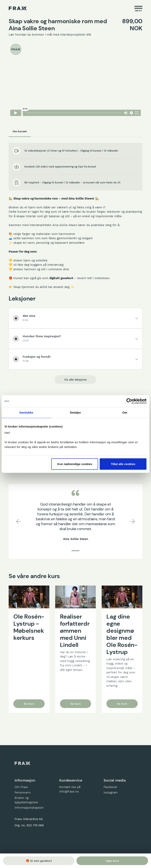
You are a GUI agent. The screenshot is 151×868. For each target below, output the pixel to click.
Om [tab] (125, 412)
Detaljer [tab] (75, 412)
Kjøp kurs (112, 861)
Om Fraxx (21, 787)
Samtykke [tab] (26, 412)
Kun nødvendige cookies (75, 464)
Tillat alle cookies (123, 464)
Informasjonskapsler (29, 808)
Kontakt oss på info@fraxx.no (70, 789)
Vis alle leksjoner (75, 380)
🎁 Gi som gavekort (39, 861)
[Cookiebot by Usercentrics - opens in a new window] (129, 401)
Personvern (23, 793)
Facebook (110, 787)
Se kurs (29, 704)
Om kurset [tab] (20, 131)
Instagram (111, 793)
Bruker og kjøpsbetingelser (26, 800)
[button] (19, 521)
